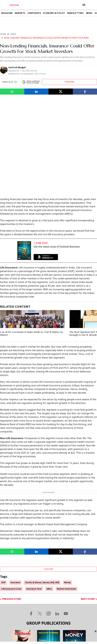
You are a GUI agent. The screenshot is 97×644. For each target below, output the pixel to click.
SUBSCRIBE (69, 82)
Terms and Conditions (58, 609)
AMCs (49, 496)
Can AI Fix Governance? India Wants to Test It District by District (32, 240)
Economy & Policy (54, 13)
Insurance (15, 489)
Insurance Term (34, 496)
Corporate (34, 13)
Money (67, 489)
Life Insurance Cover (11, 496)
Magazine (7, 13)
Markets (20, 13)
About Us (13, 609)
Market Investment (67, 496)
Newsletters (75, 13)
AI (96, 13)
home (3, 34)
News (89, 13)
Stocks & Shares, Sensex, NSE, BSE (42, 489)
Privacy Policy (86, 609)
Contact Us (32, 609)
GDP (3, 489)
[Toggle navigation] (84, 5)
